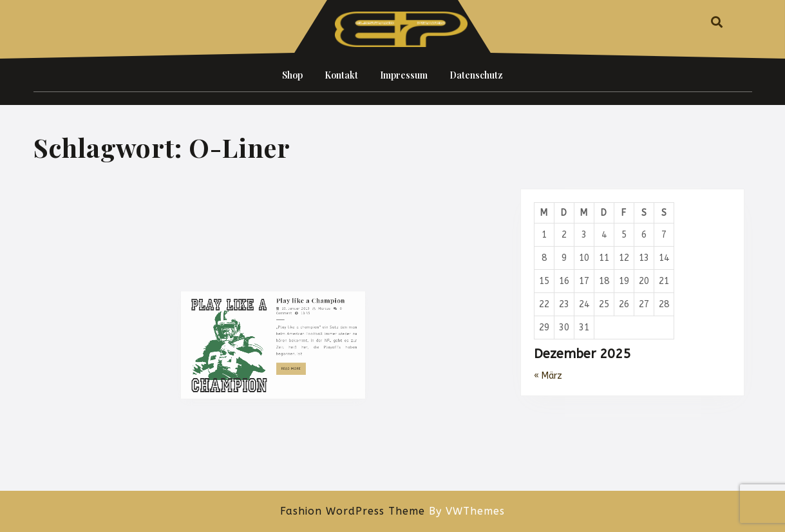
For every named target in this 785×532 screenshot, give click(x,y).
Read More (288, 411)
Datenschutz (476, 75)
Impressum (404, 75)
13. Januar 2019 (289, 366)
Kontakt (341, 75)
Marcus (309, 366)
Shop (292, 75)
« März (548, 376)
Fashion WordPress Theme (353, 511)
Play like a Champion (300, 360)
